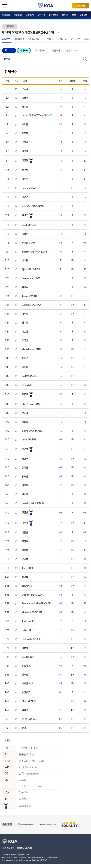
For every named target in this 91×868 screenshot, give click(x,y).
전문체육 (6, 15)
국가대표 (41, 15)
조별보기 (56, 51)
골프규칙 (30, 15)
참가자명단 (34, 39)
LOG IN (81, 6)
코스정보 (75, 39)
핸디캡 (65, 15)
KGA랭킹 (54, 15)
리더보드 (7, 39)
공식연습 (62, 39)
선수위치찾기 (72, 51)
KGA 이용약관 (8, 848)
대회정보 (20, 39)
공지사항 (84, 15)
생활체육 (18, 15)
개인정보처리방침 (25, 848)
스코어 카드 (40, 51)
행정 (74, 15)
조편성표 (49, 39)
